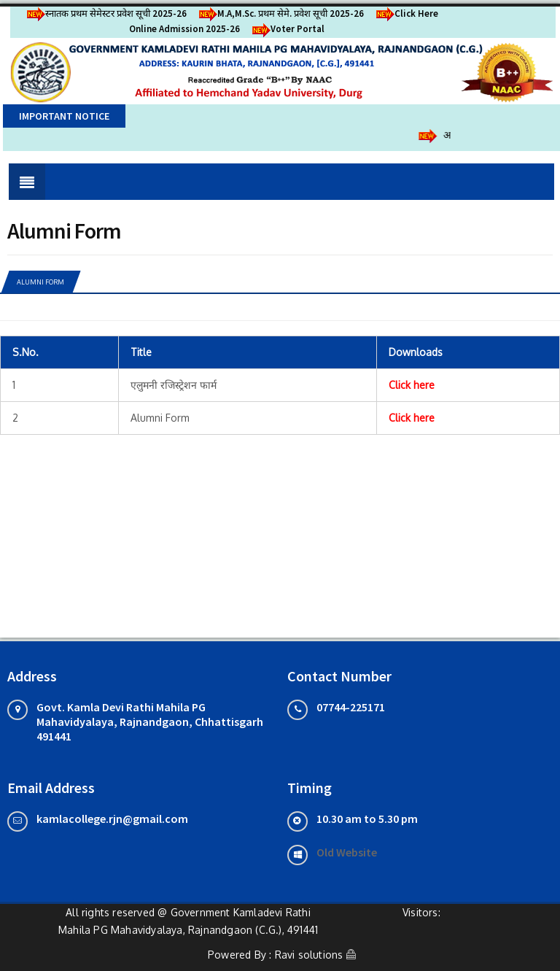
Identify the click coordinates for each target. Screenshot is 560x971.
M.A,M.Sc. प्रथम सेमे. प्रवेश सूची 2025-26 (279, 13)
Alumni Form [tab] (40, 282)
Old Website (347, 852)
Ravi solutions (309, 955)
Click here (412, 385)
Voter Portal (286, 29)
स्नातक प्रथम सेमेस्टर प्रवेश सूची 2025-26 (104, 13)
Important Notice (64, 116)
